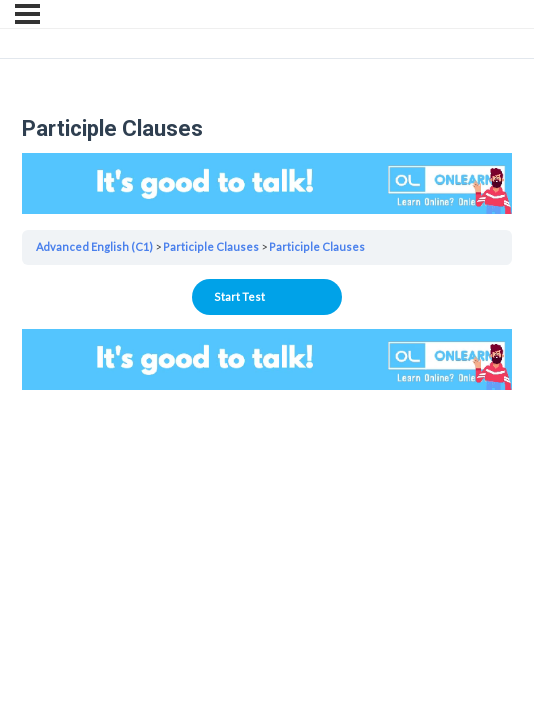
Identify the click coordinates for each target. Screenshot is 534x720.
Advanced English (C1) (94, 246)
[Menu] (27, 14)
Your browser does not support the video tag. (267, 183)
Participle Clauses (211, 246)
